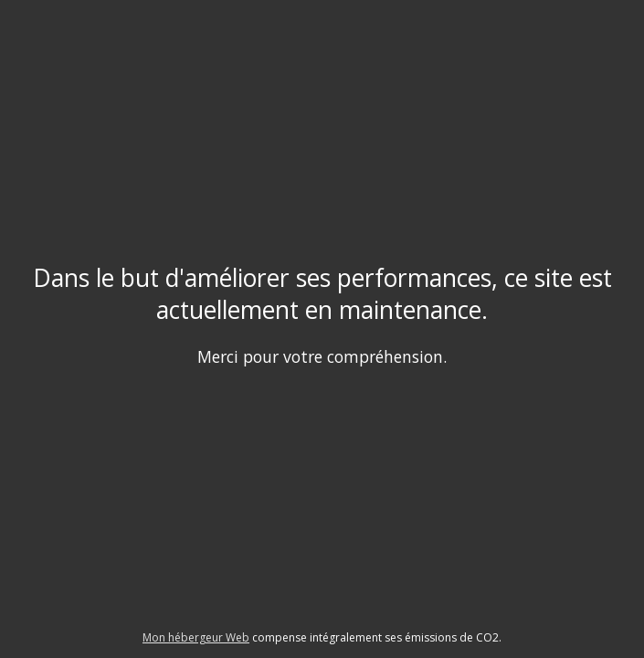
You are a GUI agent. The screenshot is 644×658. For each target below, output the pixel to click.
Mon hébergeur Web (196, 637)
